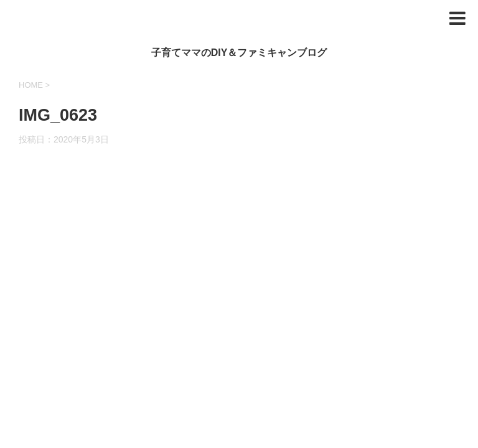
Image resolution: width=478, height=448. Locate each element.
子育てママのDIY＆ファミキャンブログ (239, 53)
